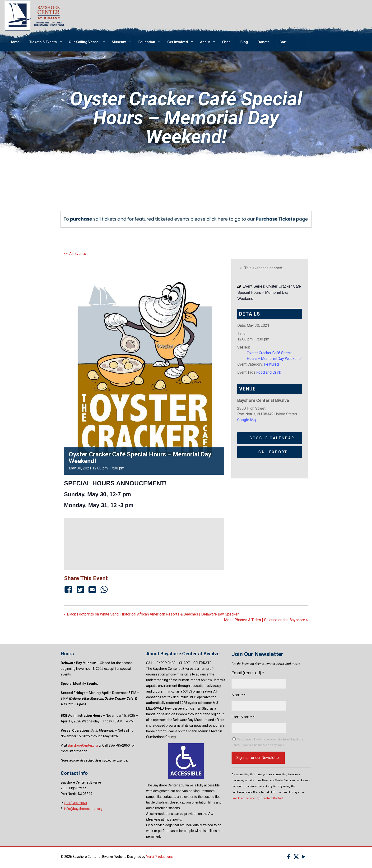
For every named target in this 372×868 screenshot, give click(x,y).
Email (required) (248, 673)
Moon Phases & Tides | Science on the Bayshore (266, 620)
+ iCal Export (270, 452)
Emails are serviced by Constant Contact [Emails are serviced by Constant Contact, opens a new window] (257, 798)
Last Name (243, 717)
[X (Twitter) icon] (296, 857)
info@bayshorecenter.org (83, 809)
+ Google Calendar (270, 438)
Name (239, 695)
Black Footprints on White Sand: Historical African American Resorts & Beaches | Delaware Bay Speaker (151, 614)
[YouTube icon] (304, 857)
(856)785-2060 (76, 803)
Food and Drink (269, 372)
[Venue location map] (144, 543)
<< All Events (75, 254)
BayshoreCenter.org (83, 745)
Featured (271, 364)
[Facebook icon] (289, 857)
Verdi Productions (159, 857)
